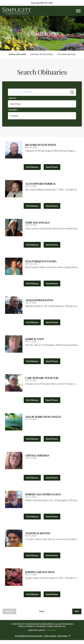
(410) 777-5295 (46, 3)
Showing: (13, 110)
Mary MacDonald (37, 223)
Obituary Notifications (42, 54)
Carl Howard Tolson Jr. (42, 380)
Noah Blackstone (38, 536)
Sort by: (12, 98)
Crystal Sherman (37, 458)
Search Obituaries (17, 54)
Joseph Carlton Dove (40, 576)
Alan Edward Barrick (40, 184)
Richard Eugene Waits (41, 145)
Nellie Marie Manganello (43, 419)
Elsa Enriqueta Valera (41, 262)
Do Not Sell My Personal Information (29, 640)
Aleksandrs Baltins (39, 301)
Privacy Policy (63, 640)
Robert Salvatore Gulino (43, 497)
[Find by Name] (38, 92)
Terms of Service (50, 640)
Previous (9, 615)
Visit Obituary (33, 166)
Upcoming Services (66, 54)
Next (77, 615)
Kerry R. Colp (34, 341)
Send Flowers (53, 166)
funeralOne (51, 634)
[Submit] (72, 92)
